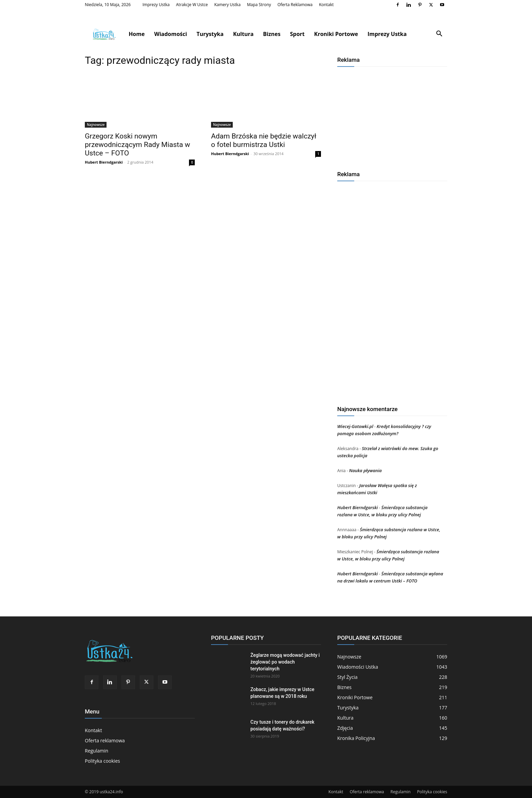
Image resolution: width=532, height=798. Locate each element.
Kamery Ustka (227, 5)
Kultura (243, 34)
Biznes (272, 34)
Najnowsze (96, 125)
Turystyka (210, 34)
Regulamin (97, 751)
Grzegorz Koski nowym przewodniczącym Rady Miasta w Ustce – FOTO (137, 145)
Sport (297, 34)
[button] (439, 34)
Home (137, 34)
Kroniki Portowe (336, 34)
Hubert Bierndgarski (104, 162)
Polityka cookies (102, 761)
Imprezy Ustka (156, 5)
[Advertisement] (392, 116)
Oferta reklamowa (295, 5)
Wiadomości (170, 34)
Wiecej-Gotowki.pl (355, 426)
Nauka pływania (365, 470)
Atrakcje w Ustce (192, 5)
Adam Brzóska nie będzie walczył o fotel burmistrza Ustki (264, 140)
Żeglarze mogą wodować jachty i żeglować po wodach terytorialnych (285, 662)
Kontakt (326, 5)
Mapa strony (259, 5)
